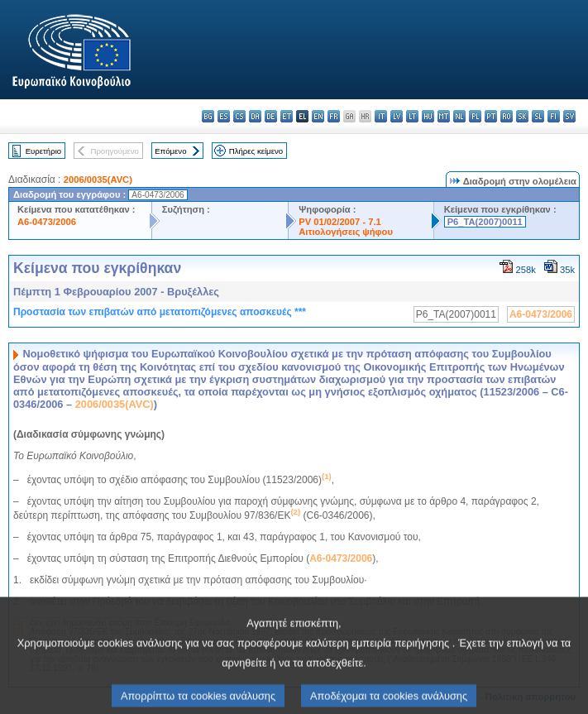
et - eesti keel (287, 116)
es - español (224, 116)
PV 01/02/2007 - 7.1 (340, 222)
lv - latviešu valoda (397, 116)
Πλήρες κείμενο (256, 151)
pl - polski (475, 116)
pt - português (491, 116)
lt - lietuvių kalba (412, 116)
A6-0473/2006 (47, 222)
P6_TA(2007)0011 (485, 222)
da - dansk (255, 116)
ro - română (507, 116)
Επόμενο (170, 151)
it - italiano (381, 116)
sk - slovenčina (522, 116)
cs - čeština (239, 116)
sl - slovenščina (538, 116)
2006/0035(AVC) (98, 180)
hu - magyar (428, 116)
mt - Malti (444, 116)
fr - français (334, 116)
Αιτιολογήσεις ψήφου (346, 232)
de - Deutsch (271, 116)
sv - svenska (569, 116)
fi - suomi (554, 116)
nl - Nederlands (459, 116)
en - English (318, 116)
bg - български (208, 116)
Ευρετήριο (43, 151)
